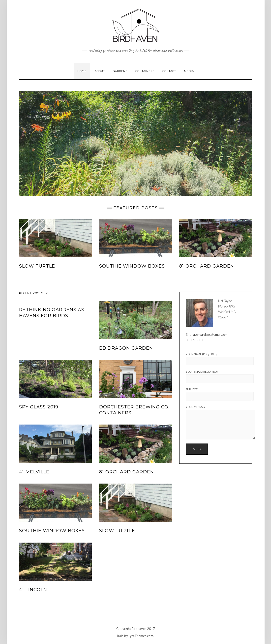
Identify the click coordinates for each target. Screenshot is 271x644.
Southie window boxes (132, 266)
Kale (120, 636)
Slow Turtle (37, 266)
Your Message (216, 422)
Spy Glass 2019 (39, 407)
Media (189, 71)
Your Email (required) (216, 376)
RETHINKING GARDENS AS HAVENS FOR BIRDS (52, 313)
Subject (216, 394)
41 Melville (34, 472)
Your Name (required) (216, 359)
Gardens (120, 71)
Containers (145, 71)
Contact (169, 71)
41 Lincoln (33, 590)
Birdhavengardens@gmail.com (207, 335)
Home (82, 71)
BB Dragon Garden (126, 348)
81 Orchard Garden (207, 266)
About (100, 71)
